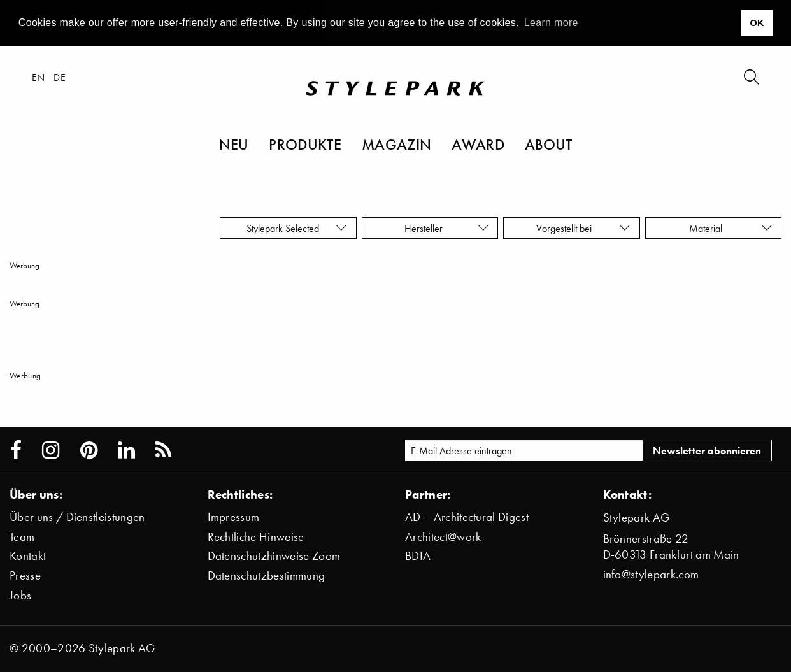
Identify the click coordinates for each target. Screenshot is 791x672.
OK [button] (757, 23)
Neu (234, 144)
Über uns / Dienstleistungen (77, 517)
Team (22, 537)
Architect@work (443, 537)
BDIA (418, 556)
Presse (25, 575)
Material (731, 228)
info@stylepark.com (651, 574)
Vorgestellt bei (583, 228)
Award (478, 144)
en (39, 77)
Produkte (305, 144)
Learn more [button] (551, 23)
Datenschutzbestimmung (267, 575)
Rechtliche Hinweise (256, 537)
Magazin (396, 144)
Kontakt (28, 556)
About (549, 144)
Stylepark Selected (297, 228)
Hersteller (447, 228)
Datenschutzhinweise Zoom (274, 556)
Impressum (234, 517)
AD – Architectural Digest (467, 517)
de (60, 77)
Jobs (20, 595)
